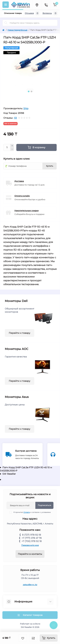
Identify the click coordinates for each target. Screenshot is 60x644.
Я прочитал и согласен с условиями (32, 512)
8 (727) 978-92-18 (32, 535)
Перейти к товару (20, 333)
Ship (26, 108)
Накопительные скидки (26, 211)
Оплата (27, 512)
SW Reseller (9, 474)
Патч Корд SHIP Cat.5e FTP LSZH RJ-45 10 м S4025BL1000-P (26, 469)
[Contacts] (46, 5)
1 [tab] (29, 91)
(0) (15, 118)
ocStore (36, 624)
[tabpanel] (30, 66)
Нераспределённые (17, 30)
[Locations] (37, 5)
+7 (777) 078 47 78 (32, 538)
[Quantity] (7, 147)
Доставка (19, 181)
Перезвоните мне (30, 545)
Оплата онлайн (22, 196)
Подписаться (44, 505)
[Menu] (6, 5)
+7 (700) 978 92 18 (32, 541)
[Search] (6, 23)
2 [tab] (32, 91)
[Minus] (12, 149)
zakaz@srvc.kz (30, 585)
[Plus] (12, 146)
